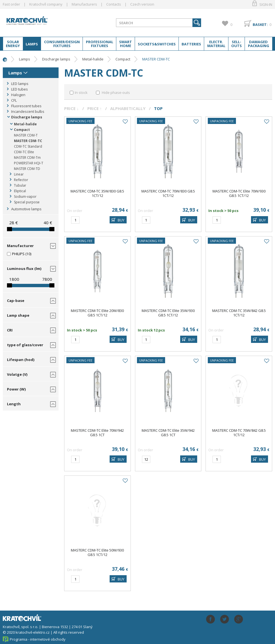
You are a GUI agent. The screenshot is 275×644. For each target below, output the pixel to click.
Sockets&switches (157, 44)
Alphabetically (128, 108)
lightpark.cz (35, 23)
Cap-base (16, 301)
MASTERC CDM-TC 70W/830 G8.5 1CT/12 (168, 193)
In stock (81, 92)
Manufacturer (20, 246)
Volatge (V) (17, 374)
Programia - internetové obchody (38, 639)
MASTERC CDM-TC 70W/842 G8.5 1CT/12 (239, 433)
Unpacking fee (80, 121)
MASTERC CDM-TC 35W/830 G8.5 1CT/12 (97, 193)
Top (158, 108)
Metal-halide (93, 59)
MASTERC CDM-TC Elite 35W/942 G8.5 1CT (168, 433)
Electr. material (216, 44)
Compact (123, 59)
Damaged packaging (259, 44)
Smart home (126, 44)
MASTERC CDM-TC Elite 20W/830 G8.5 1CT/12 (97, 313)
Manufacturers (84, 4)
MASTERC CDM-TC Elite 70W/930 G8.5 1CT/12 (239, 193)
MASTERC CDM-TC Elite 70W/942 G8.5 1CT (97, 433)
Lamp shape (18, 315)
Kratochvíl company (46, 4)
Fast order (11, 4)
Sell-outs (237, 44)
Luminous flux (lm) (24, 269)
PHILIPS (18, 254)
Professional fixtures (100, 44)
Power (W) (16, 389)
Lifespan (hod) (21, 360)
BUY (121, 220)
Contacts (114, 4)
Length (14, 404)
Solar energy (13, 44)
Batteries (191, 44)
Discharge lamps (56, 59)
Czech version (142, 4)
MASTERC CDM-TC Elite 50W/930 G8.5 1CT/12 (97, 552)
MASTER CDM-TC (156, 59)
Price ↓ (72, 108)
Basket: (260, 25)
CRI (10, 330)
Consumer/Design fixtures (62, 44)
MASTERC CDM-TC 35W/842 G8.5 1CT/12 (239, 313)
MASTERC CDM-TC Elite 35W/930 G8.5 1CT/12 (168, 313)
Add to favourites (125, 122)
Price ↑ (95, 108)
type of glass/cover (25, 345)
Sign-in (266, 4)
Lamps (32, 44)
